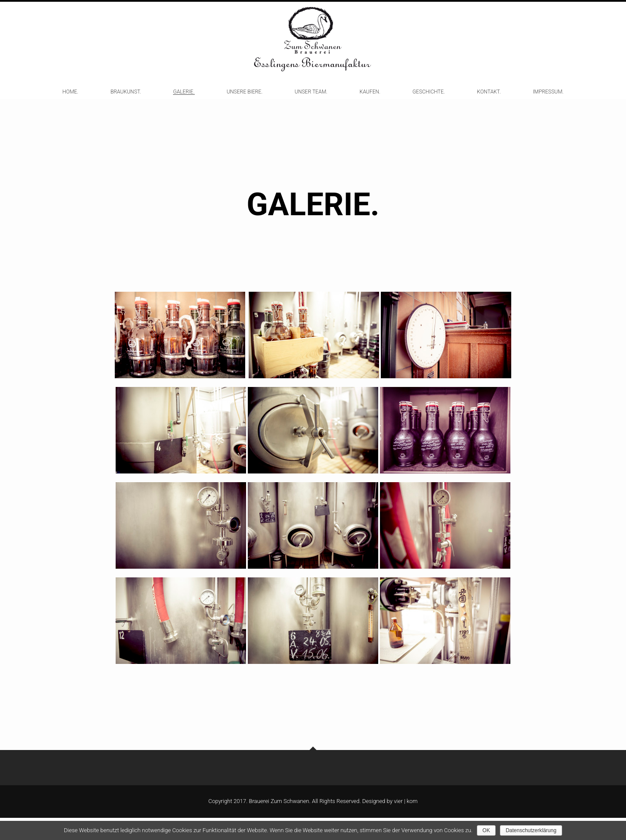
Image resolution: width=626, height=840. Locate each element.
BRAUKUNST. (126, 101)
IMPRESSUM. (548, 101)
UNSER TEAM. (311, 101)
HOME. (71, 101)
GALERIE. (184, 101)
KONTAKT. (489, 101)
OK (486, 830)
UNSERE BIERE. (244, 101)
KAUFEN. (370, 101)
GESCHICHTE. (429, 101)
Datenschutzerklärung (531, 830)
